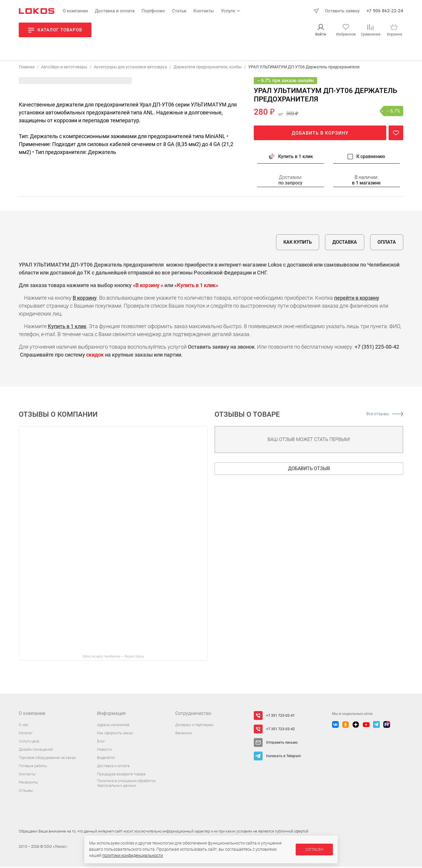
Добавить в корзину (320, 134)
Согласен (314, 850)
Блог (101, 742)
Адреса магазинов (113, 726)
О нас (24, 726)
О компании (75, 11)
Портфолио (153, 11)
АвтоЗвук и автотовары (64, 68)
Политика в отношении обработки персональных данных (126, 784)
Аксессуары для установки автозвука (130, 68)
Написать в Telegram (283, 757)
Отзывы (26, 792)
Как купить (298, 243)
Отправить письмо (282, 744)
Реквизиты (28, 783)
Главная (27, 68)
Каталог (26, 734)
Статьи (179, 11)
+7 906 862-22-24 (385, 11)
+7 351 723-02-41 (280, 717)
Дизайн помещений (36, 751)
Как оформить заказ (115, 734)
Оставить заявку (342, 11)
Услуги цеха (29, 742)
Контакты (204, 11)
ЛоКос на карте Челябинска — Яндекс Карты (113, 658)
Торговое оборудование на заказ (47, 759)
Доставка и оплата (115, 11)
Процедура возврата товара (121, 775)
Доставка (345, 243)
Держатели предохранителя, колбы (208, 68)
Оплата (387, 243)
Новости (104, 751)
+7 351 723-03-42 (280, 730)
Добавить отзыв (309, 470)
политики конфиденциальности (133, 855)
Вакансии (184, 734)
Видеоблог (106, 759)
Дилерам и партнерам (194, 726)
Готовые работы (33, 767)
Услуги (228, 11)
